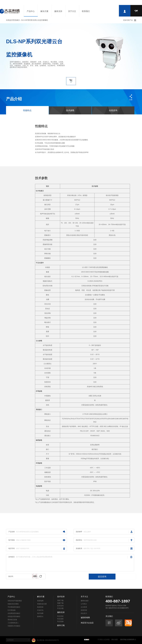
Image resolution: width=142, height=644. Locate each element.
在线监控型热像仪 (14, 616)
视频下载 (60, 603)
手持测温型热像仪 (14, 607)
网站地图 (115, 640)
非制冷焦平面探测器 (15, 601)
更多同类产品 (128, 20)
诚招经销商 (85, 618)
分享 (131, 100)
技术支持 (61, 597)
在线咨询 (113, 110)
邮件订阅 (61, 625)
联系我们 (86, 11)
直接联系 (126, 577)
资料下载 (60, 600)
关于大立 (72, 11)
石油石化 (40, 610)
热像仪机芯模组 (13, 604)
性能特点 (27, 110)
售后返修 (60, 621)
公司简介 (84, 604)
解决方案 (44, 11)
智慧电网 (40, 601)
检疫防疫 (40, 607)
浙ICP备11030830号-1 (128, 640)
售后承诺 (60, 616)
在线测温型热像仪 (14, 613)
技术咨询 (60, 606)
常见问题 (60, 608)
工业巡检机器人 (13, 623)
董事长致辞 (85, 601)
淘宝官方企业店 (87, 623)
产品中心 (31, 11)
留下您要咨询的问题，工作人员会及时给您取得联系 (72, 563)
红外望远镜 (12, 610)
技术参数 (70, 110)
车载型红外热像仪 (14, 626)
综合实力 (84, 613)
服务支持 (58, 11)
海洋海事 (40, 613)
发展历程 (84, 610)
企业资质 (84, 607)
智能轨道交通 (42, 604)
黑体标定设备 (12, 620)
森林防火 (40, 616)
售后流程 (60, 619)
